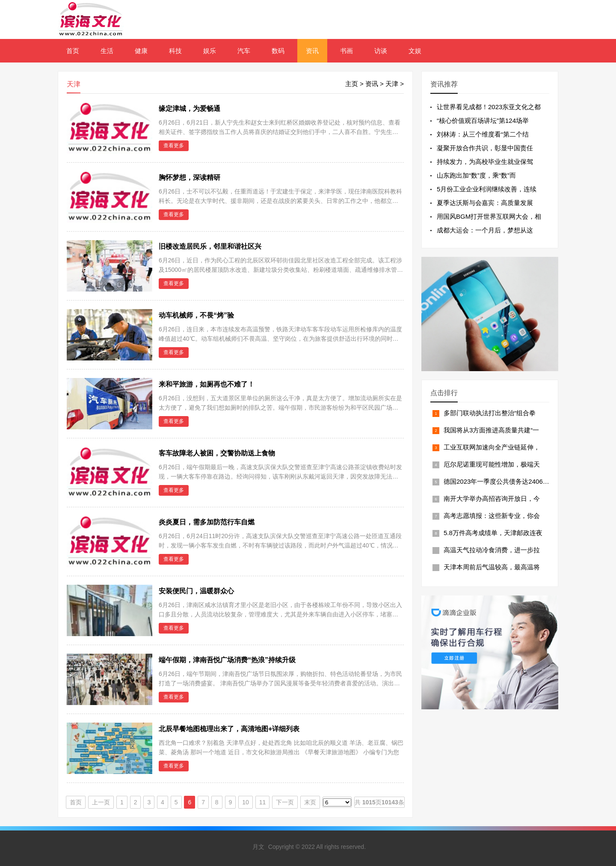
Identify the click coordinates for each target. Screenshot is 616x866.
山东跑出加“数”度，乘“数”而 (476, 175)
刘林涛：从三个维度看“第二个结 (483, 134)
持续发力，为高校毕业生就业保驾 (485, 162)
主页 (352, 84)
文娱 (415, 51)
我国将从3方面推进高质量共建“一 (491, 430)
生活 (107, 51)
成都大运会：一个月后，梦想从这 (485, 230)
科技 (175, 51)
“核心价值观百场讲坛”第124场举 (483, 121)
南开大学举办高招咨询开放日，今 (492, 498)
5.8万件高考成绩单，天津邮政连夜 (493, 533)
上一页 (101, 802)
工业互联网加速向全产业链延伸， (492, 447)
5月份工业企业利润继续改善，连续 (487, 189)
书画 (346, 51)
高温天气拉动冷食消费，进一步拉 (492, 550)
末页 (310, 802)
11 (263, 802)
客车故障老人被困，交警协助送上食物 (217, 453)
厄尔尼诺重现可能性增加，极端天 (492, 464)
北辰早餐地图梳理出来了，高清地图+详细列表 (229, 729)
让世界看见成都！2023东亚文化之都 (489, 107)
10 (246, 802)
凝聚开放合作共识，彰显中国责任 (485, 148)
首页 (73, 51)
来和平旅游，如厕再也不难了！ (207, 384)
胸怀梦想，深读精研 (190, 177)
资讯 (312, 51)
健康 (141, 51)
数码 (278, 51)
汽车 (244, 51)
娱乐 (210, 51)
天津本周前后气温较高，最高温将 (492, 567)
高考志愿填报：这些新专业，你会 (492, 516)
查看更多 (174, 146)
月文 (258, 847)
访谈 (381, 51)
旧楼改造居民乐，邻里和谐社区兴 (210, 246)
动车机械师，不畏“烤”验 (196, 315)
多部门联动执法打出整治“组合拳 (490, 413)
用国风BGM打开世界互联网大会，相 (489, 216)
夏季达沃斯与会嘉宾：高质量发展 (485, 203)
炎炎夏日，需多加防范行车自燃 (207, 522)
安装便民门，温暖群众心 (196, 591)
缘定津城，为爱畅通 (190, 109)
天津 (392, 84)
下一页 (285, 802)
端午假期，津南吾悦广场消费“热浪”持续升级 (227, 660)
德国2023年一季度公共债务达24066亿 (498, 481)
